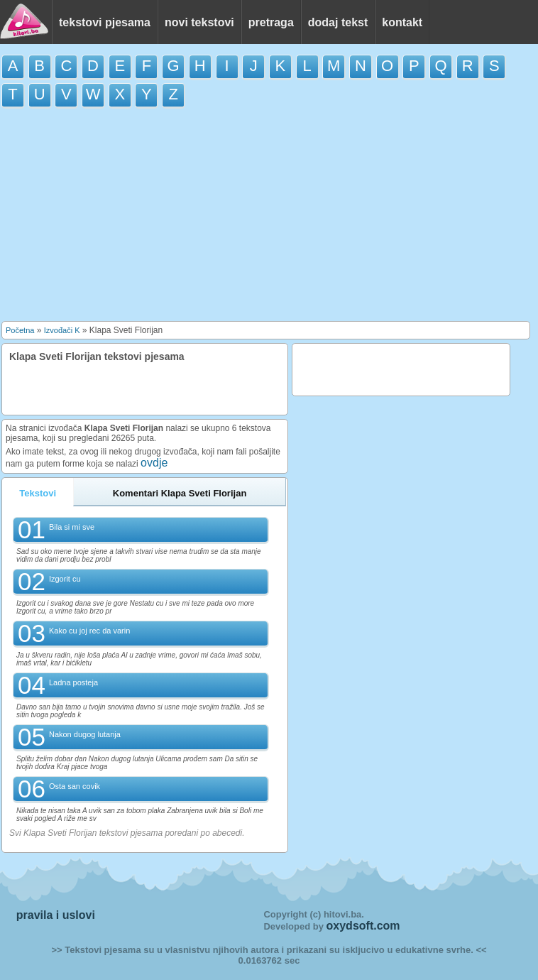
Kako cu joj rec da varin (89, 631)
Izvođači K (62, 330)
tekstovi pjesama (105, 22)
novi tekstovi (199, 22)
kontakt (402, 22)
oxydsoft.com (363, 926)
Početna (20, 330)
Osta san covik (75, 786)
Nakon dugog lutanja (85, 734)
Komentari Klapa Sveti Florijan (180, 493)
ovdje (154, 463)
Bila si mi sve (72, 527)
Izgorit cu (65, 579)
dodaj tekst (338, 22)
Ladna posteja (73, 682)
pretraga (271, 22)
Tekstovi (38, 493)
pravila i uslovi (56, 915)
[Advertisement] (269, 218)
